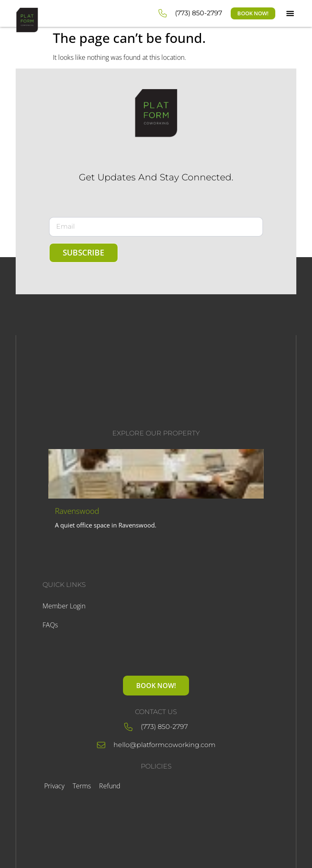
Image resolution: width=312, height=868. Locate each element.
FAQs (50, 625)
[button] (290, 13)
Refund (110, 786)
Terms (82, 786)
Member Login (64, 606)
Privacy (54, 786)
